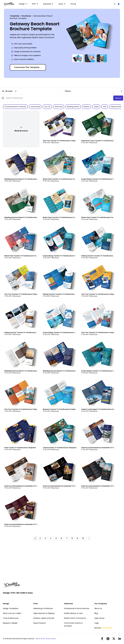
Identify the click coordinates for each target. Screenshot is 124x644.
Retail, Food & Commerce (75, 618)
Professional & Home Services (77, 608)
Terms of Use (40, 639)
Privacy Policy (51, 639)
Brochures (27, 16)
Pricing (73, 4)
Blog (96, 613)
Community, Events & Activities (73, 624)
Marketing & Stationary (43, 608)
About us (98, 608)
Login (97, 623)
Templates (15, 16)
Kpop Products (40, 623)
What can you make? (12, 613)
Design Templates (11, 608)
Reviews (103, 628)
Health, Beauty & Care (73, 613)
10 (83, 538)
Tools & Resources (11, 618)
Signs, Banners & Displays (44, 613)
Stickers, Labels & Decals (44, 618)
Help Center (99, 618)
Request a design (10, 623)
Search (118, 98)
